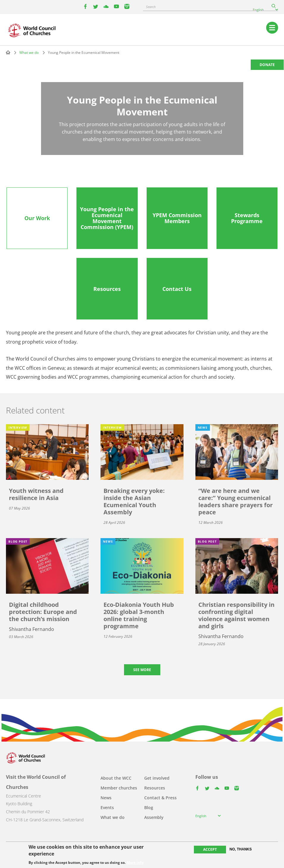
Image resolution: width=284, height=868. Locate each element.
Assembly (154, 817)
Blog (149, 807)
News (106, 798)
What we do (29, 53)
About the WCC (116, 778)
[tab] (37, 218)
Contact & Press (160, 798)
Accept (210, 849)
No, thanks (241, 849)
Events (107, 807)
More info (135, 863)
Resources (155, 788)
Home (8, 52)
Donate (267, 65)
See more (142, 670)
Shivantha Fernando (32, 629)
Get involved (157, 778)
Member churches (119, 788)
